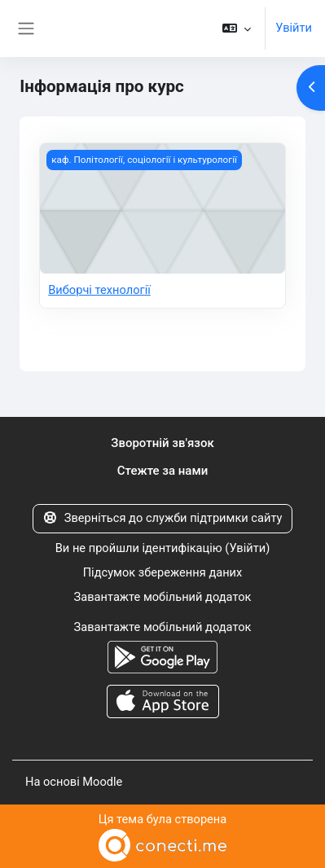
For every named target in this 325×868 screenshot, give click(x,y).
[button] (237, 28)
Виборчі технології (99, 290)
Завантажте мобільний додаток (163, 597)
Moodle (102, 782)
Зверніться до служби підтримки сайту (163, 518)
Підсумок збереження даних (163, 572)
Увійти (294, 28)
